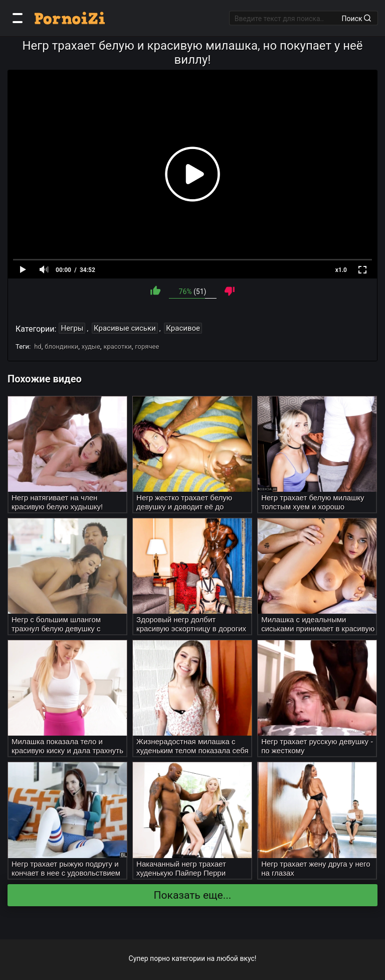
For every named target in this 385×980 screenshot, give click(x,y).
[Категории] (18, 18)
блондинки (61, 346)
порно (160, 958)
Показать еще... (193, 895)
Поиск (356, 18)
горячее (147, 346)
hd (38, 346)
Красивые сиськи (125, 328)
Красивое (183, 328)
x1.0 (341, 270)
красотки (117, 346)
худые (91, 346)
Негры (72, 328)
